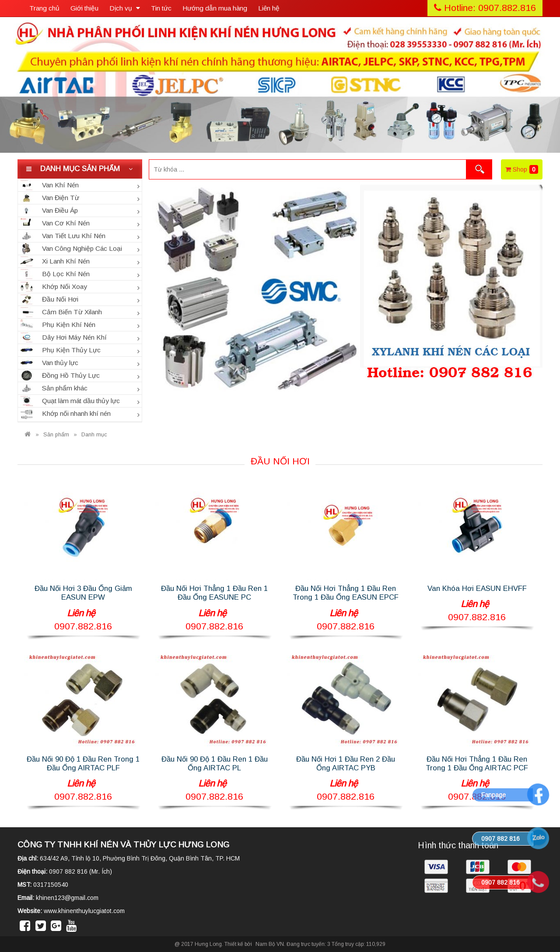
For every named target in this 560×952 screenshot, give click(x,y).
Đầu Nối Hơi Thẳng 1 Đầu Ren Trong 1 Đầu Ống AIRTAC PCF (477, 764)
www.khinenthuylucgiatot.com (84, 911)
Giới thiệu (84, 8)
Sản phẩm (56, 435)
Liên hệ (269, 8)
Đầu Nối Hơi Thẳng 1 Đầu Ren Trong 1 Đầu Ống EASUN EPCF (346, 593)
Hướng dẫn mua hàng (215, 8)
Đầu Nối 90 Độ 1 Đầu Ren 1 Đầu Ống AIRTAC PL (215, 764)
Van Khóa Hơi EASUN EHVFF (477, 588)
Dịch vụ (125, 8)
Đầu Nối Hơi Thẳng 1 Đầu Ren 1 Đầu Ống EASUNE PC (214, 593)
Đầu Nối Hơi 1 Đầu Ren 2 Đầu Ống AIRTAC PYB (346, 764)
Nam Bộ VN (270, 944)
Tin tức (161, 8)
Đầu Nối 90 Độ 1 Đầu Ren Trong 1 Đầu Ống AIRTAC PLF (83, 764)
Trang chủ (44, 8)
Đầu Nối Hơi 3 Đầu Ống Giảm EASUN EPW (83, 593)
